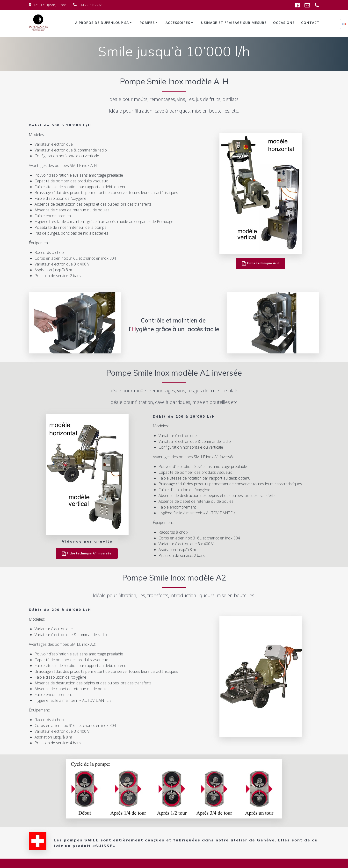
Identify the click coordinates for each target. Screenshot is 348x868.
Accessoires (178, 23)
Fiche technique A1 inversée (87, 554)
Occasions (284, 23)
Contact (310, 23)
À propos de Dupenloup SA (102, 23)
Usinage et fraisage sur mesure (234, 23)
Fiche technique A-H (261, 263)
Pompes (147, 23)
